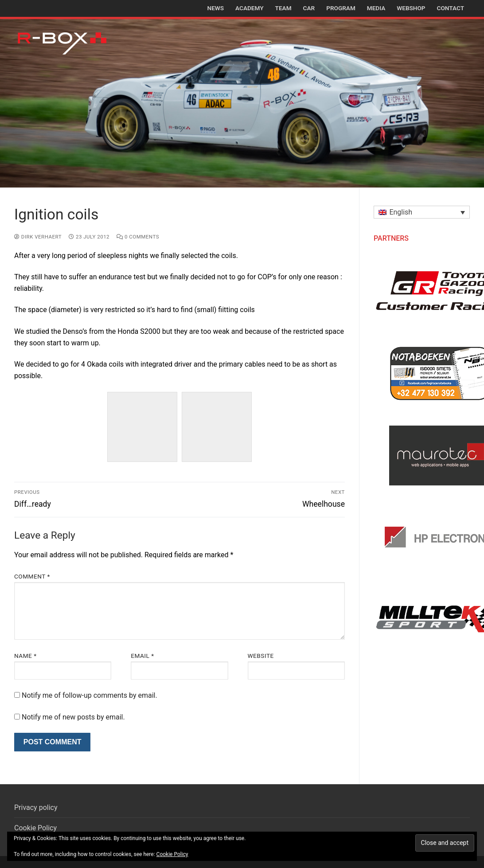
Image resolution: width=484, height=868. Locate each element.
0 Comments (138, 237)
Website (261, 656)
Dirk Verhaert (38, 237)
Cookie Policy (35, 828)
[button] (422, 212)
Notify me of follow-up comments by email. (90, 695)
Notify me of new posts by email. (73, 717)
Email (142, 656)
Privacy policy (36, 807)
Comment (32, 576)
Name (25, 656)
